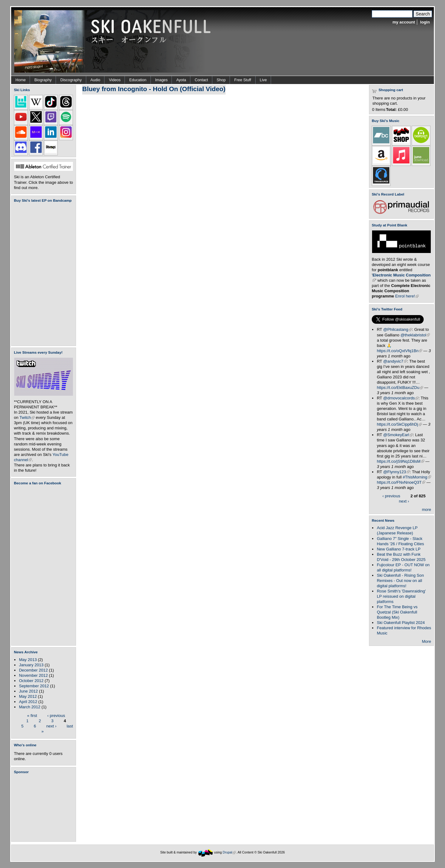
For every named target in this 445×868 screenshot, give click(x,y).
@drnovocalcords (401, 398)
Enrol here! (407, 296)
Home (21, 80)
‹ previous (56, 715)
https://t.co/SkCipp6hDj (399, 424)
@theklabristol (415, 335)
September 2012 (34, 686)
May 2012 (28, 696)
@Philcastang (398, 329)
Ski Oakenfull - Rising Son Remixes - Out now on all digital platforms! (400, 581)
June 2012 (28, 691)
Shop (221, 80)
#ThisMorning (417, 477)
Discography (71, 80)
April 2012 (28, 702)
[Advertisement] (45, 808)
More (426, 641)
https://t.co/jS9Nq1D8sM (400, 461)
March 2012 (30, 707)
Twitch (27, 417)
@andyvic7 (395, 361)
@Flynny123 (396, 472)
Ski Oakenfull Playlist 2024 (401, 623)
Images (161, 80)
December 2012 (33, 670)
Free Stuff (243, 80)
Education (138, 80)
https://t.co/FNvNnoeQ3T (401, 482)
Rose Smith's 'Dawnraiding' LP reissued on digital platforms (401, 596)
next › (51, 726)
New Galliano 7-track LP (398, 549)
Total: (391, 110)
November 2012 (33, 675)
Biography (43, 80)
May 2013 (28, 660)
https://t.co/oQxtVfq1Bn (399, 351)
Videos (115, 80)
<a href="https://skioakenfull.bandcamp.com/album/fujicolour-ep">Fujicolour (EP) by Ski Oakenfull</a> (42, 274)
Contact (201, 80)
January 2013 (31, 665)
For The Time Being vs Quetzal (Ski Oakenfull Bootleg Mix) (397, 612)
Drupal (229, 852)
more (426, 510)
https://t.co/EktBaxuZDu (400, 388)
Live (263, 80)
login (425, 22)
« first (32, 715)
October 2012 (31, 681)
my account (404, 22)
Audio (95, 80)
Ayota (181, 80)
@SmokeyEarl (398, 435)
